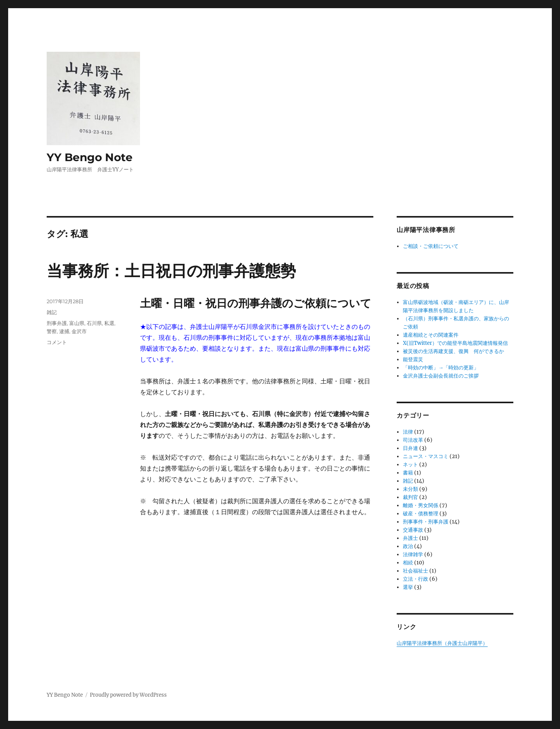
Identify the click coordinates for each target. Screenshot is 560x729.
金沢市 (79, 331)
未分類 (410, 489)
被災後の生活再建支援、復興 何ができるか (453, 351)
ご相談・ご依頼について (431, 246)
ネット (410, 465)
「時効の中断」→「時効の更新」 (441, 368)
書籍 (408, 473)
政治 (408, 546)
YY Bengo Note (90, 157)
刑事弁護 (57, 323)
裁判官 (410, 497)
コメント (57, 342)
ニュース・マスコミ (426, 456)
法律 (408, 432)
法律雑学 (413, 554)
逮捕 (64, 331)
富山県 (77, 323)
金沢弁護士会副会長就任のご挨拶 (441, 376)
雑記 (52, 312)
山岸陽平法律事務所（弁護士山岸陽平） (442, 643)
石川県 (94, 323)
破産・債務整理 (421, 514)
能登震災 (413, 359)
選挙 (408, 587)
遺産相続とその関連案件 (431, 335)
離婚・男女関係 (421, 505)
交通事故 (413, 530)
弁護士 (410, 538)
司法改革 (413, 440)
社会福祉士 (416, 571)
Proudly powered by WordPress (128, 695)
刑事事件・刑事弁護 (426, 522)
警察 (52, 331)
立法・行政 (416, 579)
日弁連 (410, 448)
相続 (408, 563)
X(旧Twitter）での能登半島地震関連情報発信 (455, 343)
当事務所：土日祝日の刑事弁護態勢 (171, 271)
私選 (109, 323)
